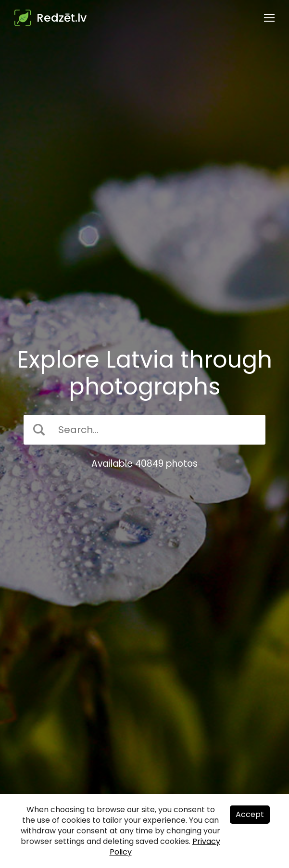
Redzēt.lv (62, 18)
